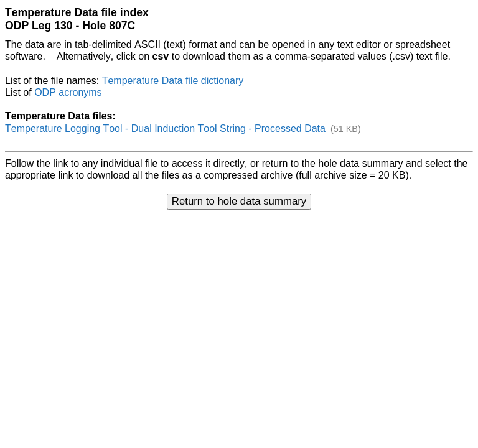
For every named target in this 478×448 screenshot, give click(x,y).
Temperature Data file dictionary (173, 81)
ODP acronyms (68, 92)
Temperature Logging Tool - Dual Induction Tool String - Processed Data (165, 128)
